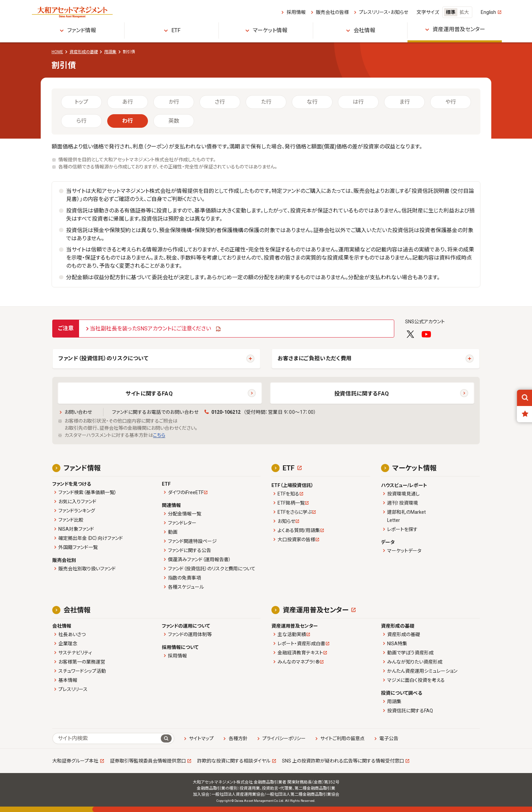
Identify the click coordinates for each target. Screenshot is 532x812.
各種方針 (238, 738)
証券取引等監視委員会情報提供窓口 (148, 761)
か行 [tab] (174, 102)
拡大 (464, 12)
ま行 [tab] (405, 102)
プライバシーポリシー (284, 738)
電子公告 (389, 738)
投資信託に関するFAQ (362, 394)
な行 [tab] (312, 102)
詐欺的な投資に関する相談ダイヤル (234, 761)
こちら (159, 435)
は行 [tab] (358, 102)
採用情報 (296, 12)
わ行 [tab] (128, 121)
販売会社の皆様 (332, 12)
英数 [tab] (174, 121)
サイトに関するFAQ (149, 394)
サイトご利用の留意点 (343, 738)
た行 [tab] (266, 102)
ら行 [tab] (81, 121)
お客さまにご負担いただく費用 (315, 358)
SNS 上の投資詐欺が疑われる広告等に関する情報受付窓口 (343, 761)
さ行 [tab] (220, 102)
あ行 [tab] (128, 102)
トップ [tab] (81, 102)
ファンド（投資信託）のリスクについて (103, 358)
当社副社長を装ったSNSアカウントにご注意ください (150, 329)
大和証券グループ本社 (75, 761)
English (488, 12)
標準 (451, 12)
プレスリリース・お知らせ (384, 12)
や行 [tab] (451, 102)
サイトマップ (201, 738)
